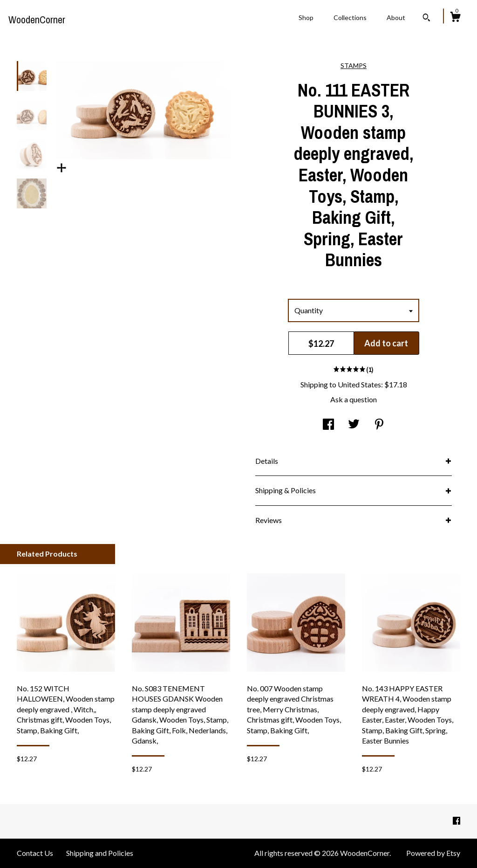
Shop (306, 17)
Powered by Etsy (433, 853)
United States (359, 384)
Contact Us (35, 853)
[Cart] (455, 18)
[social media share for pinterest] (379, 424)
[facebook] (457, 821)
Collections (350, 17)
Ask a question (354, 399)
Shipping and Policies (100, 853)
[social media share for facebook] (328, 424)
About (396, 17)
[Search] (426, 19)
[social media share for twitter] (354, 424)
